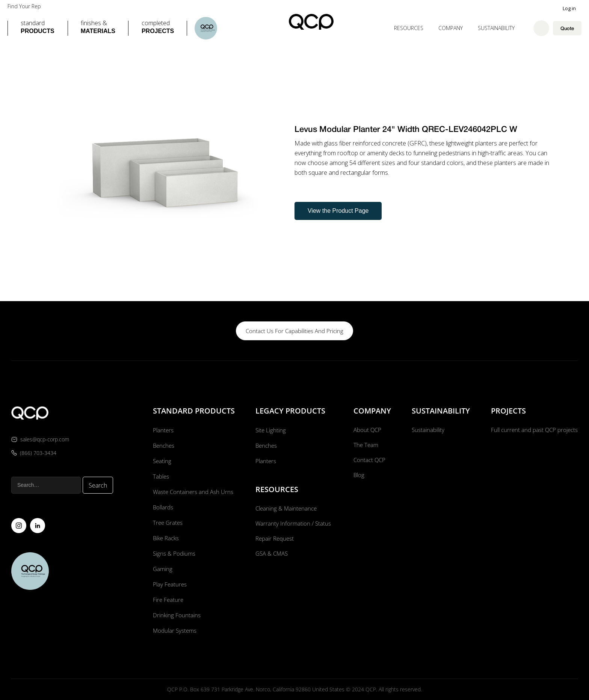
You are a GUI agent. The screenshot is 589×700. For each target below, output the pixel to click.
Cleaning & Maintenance (286, 509)
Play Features (169, 584)
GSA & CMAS (271, 555)
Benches (163, 445)
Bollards (162, 507)
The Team (365, 445)
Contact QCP (369, 461)
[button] (38, 28)
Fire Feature (167, 600)
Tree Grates (167, 523)
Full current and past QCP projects (532, 430)
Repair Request (275, 539)
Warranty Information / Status (293, 524)
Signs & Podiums (174, 553)
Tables (160, 476)
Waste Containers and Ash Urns (193, 492)
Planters (162, 430)
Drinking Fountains (176, 615)
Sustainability (496, 28)
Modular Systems (174, 630)
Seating (161, 461)
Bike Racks (166, 538)
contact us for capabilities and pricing (294, 331)
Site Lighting (270, 430)
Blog (358, 476)
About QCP (367, 430)
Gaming (162, 569)
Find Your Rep (24, 6)
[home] (311, 22)
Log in (569, 8)
